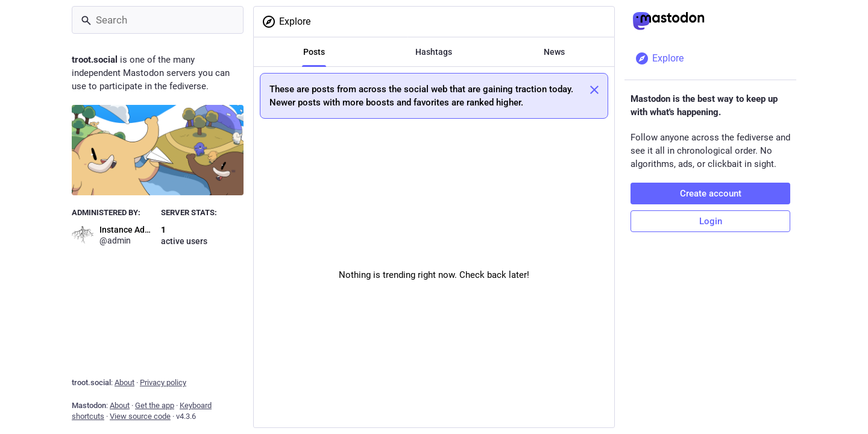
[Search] (158, 20)
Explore (286, 22)
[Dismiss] (594, 90)
